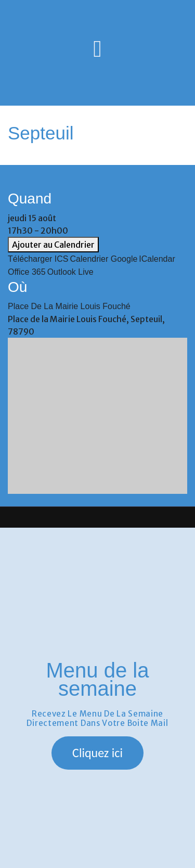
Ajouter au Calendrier (53, 245)
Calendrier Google (104, 259)
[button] (97, 753)
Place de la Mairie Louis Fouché (69, 306)
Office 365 (27, 272)
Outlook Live (70, 272)
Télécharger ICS (38, 259)
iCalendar (157, 259)
